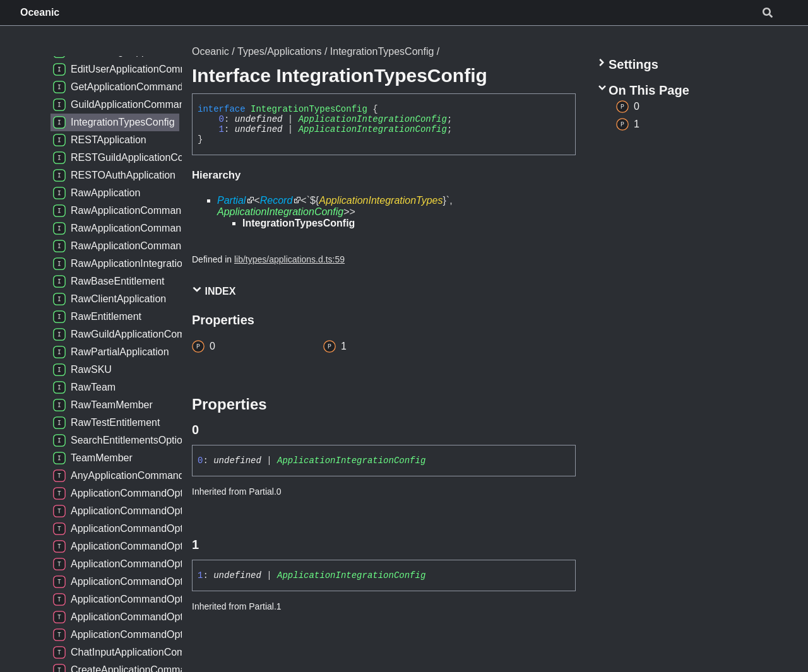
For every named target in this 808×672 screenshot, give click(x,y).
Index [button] (214, 291)
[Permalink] (210, 430)
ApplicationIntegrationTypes (381, 200)
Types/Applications (279, 51)
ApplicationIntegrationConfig (373, 119)
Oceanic (40, 12)
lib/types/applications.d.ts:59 (289, 259)
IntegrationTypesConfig (382, 51)
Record (276, 200)
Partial (231, 200)
